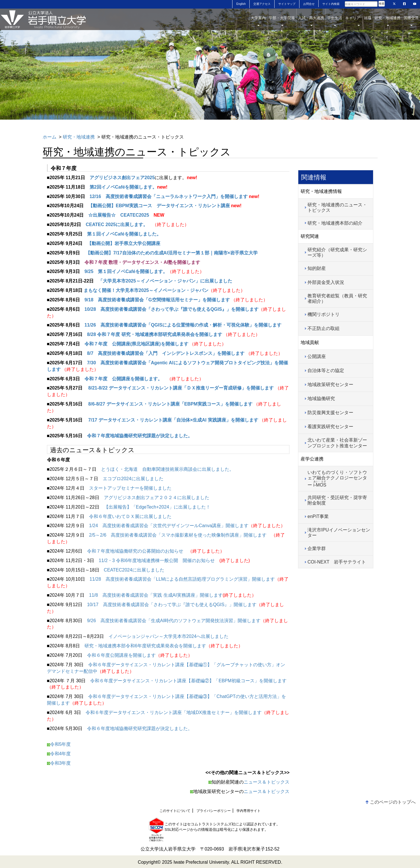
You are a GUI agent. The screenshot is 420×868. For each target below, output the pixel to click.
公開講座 (317, 356)
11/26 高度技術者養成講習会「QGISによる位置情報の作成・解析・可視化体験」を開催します (183, 325)
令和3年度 (59, 763)
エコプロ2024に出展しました (133, 479)
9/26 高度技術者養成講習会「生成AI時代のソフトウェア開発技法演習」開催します (174, 621)
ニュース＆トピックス (267, 782)
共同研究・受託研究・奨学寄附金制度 (337, 500)
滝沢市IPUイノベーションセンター (339, 533)
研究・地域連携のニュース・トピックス (337, 207)
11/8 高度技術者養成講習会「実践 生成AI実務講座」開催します (156, 595)
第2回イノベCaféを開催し (117, 187)
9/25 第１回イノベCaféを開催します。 (126, 271)
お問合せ (309, 4)
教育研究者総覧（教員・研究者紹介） (337, 298)
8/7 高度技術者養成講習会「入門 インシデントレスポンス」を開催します (166, 353)
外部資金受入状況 (326, 282)
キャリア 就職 (358, 21)
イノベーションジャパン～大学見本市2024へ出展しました (169, 636)
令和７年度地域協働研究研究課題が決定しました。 (140, 436)
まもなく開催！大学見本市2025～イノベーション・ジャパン (146, 290)
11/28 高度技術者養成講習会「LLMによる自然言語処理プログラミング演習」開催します (182, 579)
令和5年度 (61, 744)
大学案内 (258, 21)
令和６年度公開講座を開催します (121, 655)
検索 (382, 4)
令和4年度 (59, 754)
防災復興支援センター (330, 413)
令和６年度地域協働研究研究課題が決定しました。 (140, 728)
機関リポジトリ (324, 314)
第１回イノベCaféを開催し (115, 234)
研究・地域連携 (388, 21)
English (241, 4)
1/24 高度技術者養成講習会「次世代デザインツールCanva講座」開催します (169, 526)
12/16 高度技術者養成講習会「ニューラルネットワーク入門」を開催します (169, 196)
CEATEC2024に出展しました (134, 570)
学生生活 (335, 21)
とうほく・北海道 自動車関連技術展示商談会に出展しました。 (167, 469)
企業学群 (317, 548)
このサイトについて (175, 811)
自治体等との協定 (326, 370)
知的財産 (317, 268)
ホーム (50, 137)
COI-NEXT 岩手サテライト (337, 562)
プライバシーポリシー (214, 811)
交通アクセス (262, 4)
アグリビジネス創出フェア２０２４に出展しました (157, 498)
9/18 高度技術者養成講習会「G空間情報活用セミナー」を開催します (157, 300)
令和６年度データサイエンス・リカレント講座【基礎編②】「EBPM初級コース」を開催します (188, 681)
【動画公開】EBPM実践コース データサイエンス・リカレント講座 (159, 206)
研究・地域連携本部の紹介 (335, 223)
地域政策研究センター (330, 384)
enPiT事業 (318, 516)
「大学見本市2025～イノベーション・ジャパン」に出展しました (165, 281)
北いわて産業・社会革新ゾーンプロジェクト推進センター (337, 443)
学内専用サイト (249, 811)
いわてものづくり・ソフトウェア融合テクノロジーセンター (337, 479)
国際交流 (411, 21)
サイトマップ (287, 4)
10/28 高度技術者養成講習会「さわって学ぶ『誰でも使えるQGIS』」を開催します (171, 309)
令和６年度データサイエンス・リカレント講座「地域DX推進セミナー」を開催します (173, 712)
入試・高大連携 (311, 21)
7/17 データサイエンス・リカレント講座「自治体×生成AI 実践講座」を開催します (173, 420)
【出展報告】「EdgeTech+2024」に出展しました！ (157, 507)
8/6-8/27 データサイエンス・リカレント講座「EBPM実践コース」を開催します (170, 404)
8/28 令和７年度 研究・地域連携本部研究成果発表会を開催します (155, 334)
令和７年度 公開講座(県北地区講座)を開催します (137, 344)
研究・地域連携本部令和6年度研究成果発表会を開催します (145, 646)
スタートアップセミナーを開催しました (130, 488)
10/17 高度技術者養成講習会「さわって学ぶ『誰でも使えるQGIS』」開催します (172, 605)
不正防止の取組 (324, 328)
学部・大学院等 (282, 21)
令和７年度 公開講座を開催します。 (123, 379)
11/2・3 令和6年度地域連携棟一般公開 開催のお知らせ (157, 560)
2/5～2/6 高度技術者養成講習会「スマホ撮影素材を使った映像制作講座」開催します (178, 535)
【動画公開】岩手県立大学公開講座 (124, 243)
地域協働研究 (321, 399)
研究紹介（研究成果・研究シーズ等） (337, 252)
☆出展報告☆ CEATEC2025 (119, 215)
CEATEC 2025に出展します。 (117, 225)
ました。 (152, 234)
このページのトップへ (393, 802)
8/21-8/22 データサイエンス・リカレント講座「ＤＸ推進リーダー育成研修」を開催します (182, 388)
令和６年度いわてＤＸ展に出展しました (130, 516)
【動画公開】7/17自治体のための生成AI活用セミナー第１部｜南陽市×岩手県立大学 (171, 253)
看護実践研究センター (330, 427)
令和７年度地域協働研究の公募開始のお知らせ (135, 551)
